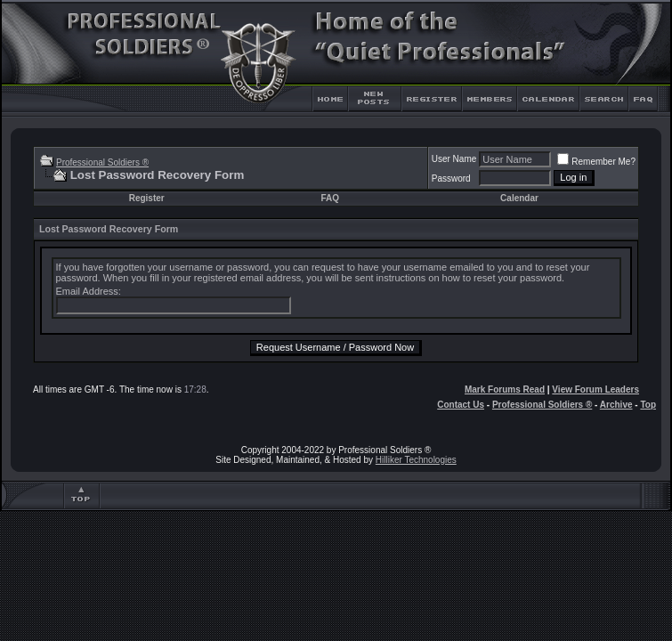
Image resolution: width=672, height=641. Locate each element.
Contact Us (461, 405)
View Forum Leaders (595, 389)
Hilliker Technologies (416, 460)
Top (648, 405)
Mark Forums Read (505, 389)
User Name (454, 159)
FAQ (330, 198)
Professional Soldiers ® (102, 162)
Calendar (519, 198)
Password (451, 179)
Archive (616, 405)
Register (147, 198)
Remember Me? (596, 162)
